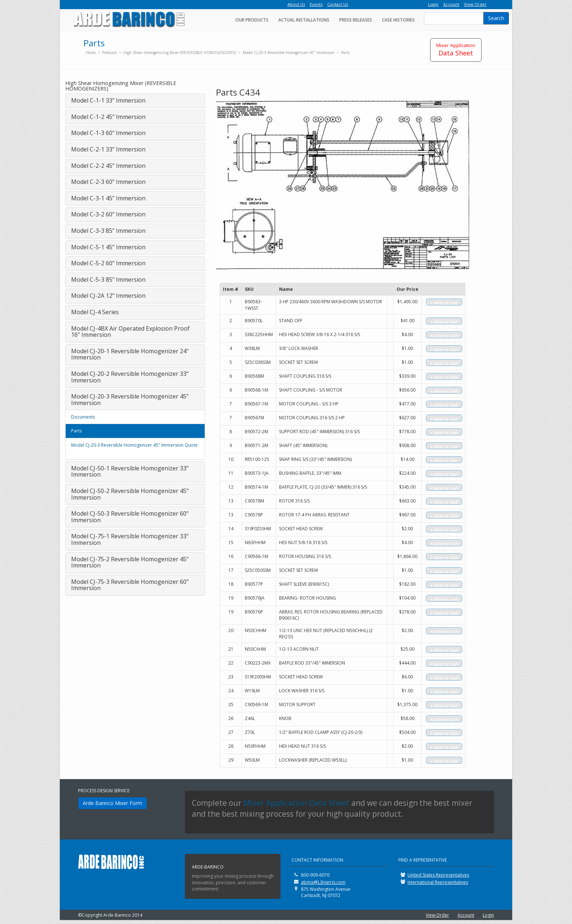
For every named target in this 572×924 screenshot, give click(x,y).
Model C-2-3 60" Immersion (108, 182)
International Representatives (438, 882)
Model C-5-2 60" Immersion (108, 263)
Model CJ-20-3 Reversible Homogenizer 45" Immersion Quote (134, 445)
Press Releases (356, 20)
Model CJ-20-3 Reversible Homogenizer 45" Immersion (289, 53)
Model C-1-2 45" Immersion (108, 117)
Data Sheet (456, 50)
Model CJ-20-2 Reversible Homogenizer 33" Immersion (130, 377)
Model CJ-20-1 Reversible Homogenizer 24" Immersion (130, 354)
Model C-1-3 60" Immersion (108, 133)
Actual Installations (304, 20)
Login (488, 915)
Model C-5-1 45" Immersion (108, 247)
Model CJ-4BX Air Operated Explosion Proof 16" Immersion (130, 332)
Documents (83, 417)
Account (466, 915)
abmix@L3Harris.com (323, 882)
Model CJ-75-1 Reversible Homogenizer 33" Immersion (130, 539)
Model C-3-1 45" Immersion (108, 198)
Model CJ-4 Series (95, 312)
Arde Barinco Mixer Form (113, 803)
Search (496, 18)
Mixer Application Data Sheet (296, 803)
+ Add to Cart (444, 303)
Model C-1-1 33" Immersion (108, 100)
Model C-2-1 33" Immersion (108, 149)
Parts (345, 53)
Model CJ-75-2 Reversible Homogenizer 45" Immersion (130, 562)
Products (109, 53)
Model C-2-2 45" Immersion (108, 166)
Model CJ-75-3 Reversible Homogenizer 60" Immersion (130, 585)
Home (91, 53)
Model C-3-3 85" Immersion (108, 231)
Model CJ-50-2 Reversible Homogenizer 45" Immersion (130, 494)
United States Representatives (438, 875)
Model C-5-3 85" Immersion (108, 280)
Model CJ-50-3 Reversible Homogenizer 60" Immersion (130, 517)
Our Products (252, 20)
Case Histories (398, 20)
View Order (437, 915)
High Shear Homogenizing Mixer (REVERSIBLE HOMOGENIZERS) (180, 53)
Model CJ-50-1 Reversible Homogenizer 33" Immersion (130, 471)
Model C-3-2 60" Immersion (108, 214)
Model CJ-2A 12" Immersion (108, 296)
